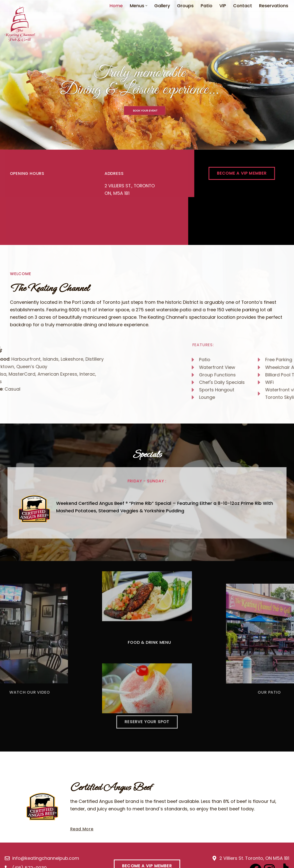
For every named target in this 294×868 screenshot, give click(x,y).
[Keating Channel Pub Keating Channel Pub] (20, 24)
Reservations (274, 6)
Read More (82, 831)
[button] (146, 6)
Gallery (162, 6)
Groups (185, 6)
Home (116, 6)
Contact (243, 6)
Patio (207, 6)
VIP (223, 6)
